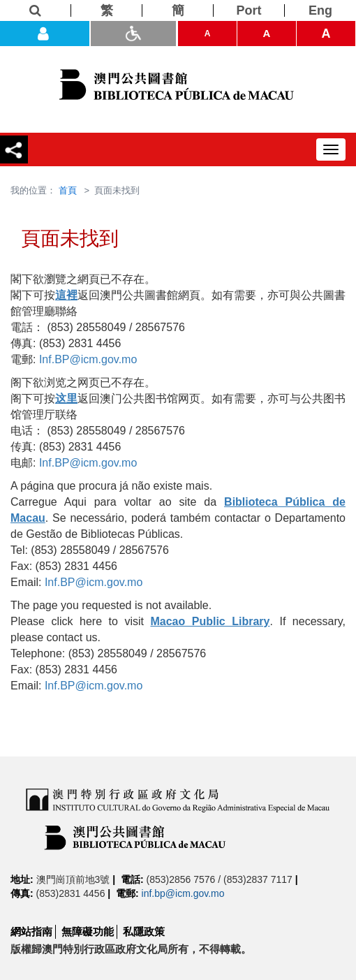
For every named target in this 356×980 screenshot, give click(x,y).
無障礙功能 (88, 931)
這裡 (66, 295)
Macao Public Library (210, 621)
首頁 (68, 190)
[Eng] (320, 10)
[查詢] (36, 10)
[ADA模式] (133, 34)
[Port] (249, 10)
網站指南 (31, 931)
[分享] (14, 149)
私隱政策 (144, 931)
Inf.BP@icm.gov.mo (88, 359)
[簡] (178, 10)
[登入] (45, 34)
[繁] (107, 10)
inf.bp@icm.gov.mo (183, 893)
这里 (66, 398)
